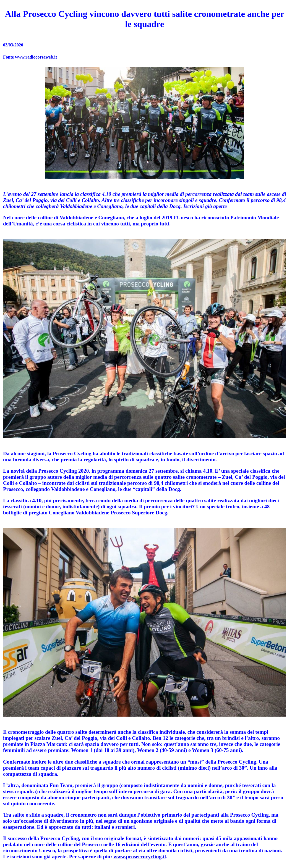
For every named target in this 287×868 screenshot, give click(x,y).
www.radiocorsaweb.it (36, 57)
